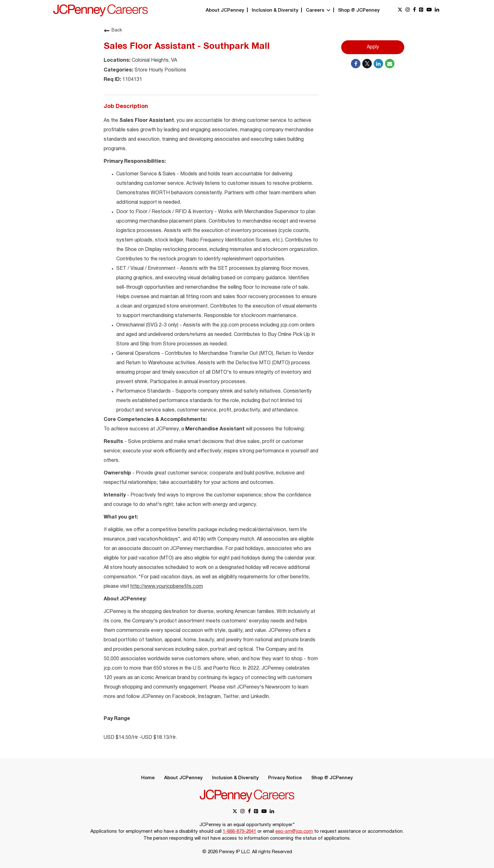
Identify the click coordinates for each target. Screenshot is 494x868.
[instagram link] (408, 10)
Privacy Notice (285, 778)
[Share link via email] (390, 64)
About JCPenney (225, 10)
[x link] (400, 10)
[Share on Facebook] (356, 64)
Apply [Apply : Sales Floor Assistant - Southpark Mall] (373, 47)
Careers (318, 10)
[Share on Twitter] (367, 64)
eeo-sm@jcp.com (294, 831)
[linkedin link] (437, 10)
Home (148, 778)
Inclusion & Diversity (275, 10)
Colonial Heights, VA (154, 60)
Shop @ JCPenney (359, 10)
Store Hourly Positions (160, 70)
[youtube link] (429, 10)
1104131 (132, 80)
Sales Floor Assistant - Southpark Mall (187, 47)
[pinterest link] (421, 10)
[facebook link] (414, 10)
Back (113, 31)
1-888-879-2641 (239, 831)
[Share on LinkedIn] (378, 64)
